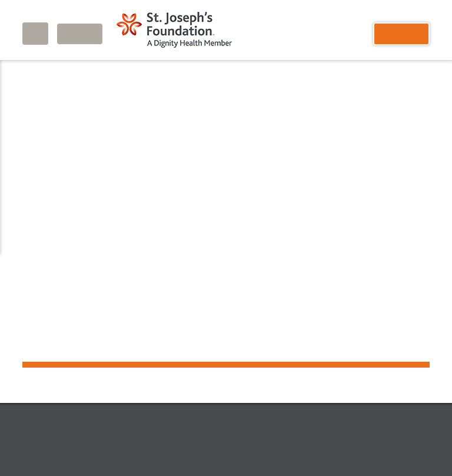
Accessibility (212, 450)
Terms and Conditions (285, 450)
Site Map (292, 401)
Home (33, 73)
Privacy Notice (154, 450)
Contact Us (234, 401)
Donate (401, 34)
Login (80, 34)
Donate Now (167, 401)
